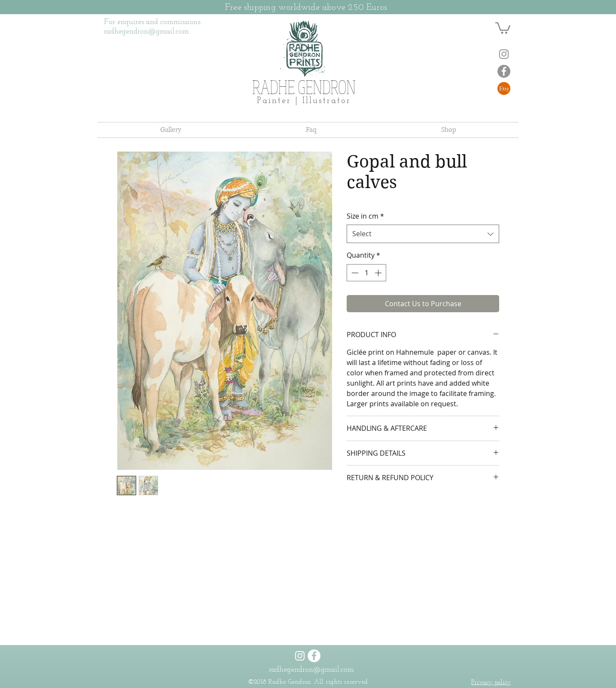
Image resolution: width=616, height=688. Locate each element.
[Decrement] (354, 273)
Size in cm (365, 216)
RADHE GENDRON (304, 87)
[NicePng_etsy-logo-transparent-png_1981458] (504, 88)
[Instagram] (504, 54)
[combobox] (423, 234)
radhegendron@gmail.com (311, 670)
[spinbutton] (366, 273)
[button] (503, 27)
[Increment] (379, 273)
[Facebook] (504, 71)
